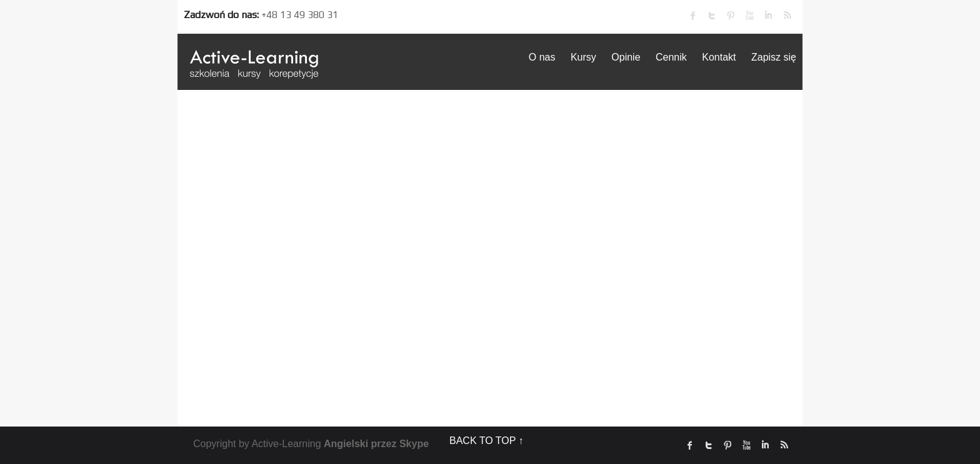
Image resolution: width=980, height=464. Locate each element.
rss (787, 16)
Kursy (583, 57)
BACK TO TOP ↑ (487, 441)
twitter (712, 16)
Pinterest (731, 16)
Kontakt (719, 57)
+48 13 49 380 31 (300, 15)
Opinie (626, 57)
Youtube (749, 16)
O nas (542, 57)
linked (768, 16)
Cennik (671, 57)
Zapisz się (774, 57)
